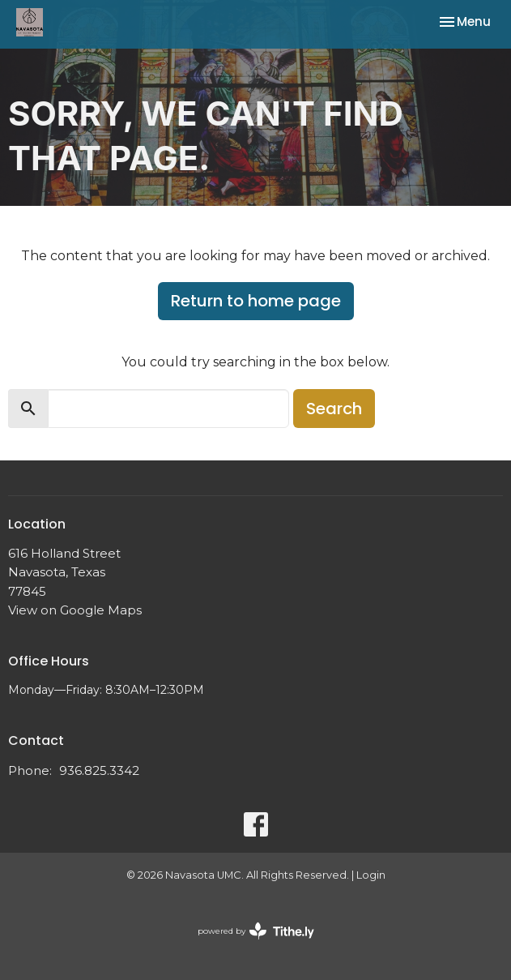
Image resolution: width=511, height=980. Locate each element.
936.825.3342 (99, 770)
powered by (256, 931)
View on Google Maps (75, 610)
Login (371, 875)
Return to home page (256, 301)
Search (334, 409)
